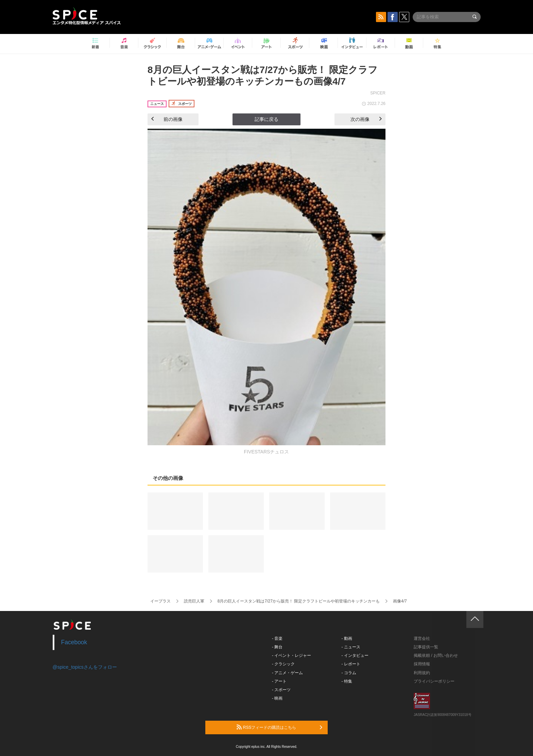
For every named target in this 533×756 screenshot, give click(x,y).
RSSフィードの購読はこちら (279, 727)
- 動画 (347, 638)
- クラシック (283, 664)
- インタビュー (355, 655)
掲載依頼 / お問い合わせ (436, 655)
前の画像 (167, 119)
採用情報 (422, 664)
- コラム (349, 673)
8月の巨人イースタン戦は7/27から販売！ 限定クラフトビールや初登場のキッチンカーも (299, 601)
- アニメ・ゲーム (287, 673)
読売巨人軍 (194, 601)
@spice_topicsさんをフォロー (85, 667)
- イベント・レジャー (291, 655)
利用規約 (422, 673)
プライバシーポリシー (434, 681)
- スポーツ (281, 690)
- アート (279, 681)
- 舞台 (277, 647)
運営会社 (422, 638)
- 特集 (347, 681)
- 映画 (277, 698)
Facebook (74, 642)
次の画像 (366, 119)
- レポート (351, 664)
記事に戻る (266, 119)
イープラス (160, 601)
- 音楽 (277, 638)
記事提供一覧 (426, 647)
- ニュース (351, 647)
